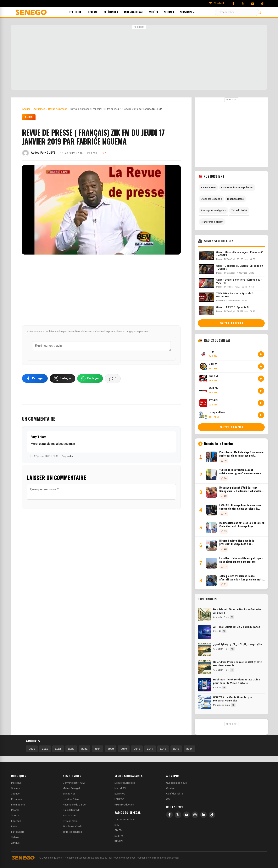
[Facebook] (233, 4)
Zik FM (118, 830)
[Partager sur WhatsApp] (90, 378)
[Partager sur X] (62, 378)
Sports (174, 12)
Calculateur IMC (72, 810)
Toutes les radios (231, 427)
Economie (17, 799)
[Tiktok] (262, 4)
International (139, 12)
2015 (176, 749)
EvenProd (120, 794)
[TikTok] (212, 815)
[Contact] (216, 3)
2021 (97, 749)
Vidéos (159, 12)
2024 (58, 749)
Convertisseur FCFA (74, 783)
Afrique (15, 843)
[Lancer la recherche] (259, 12)
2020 (111, 749)
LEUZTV (119, 799)
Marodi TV (120, 788)
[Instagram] (195, 815)
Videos (15, 837)
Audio (29, 117)
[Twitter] (243, 4)
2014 (189, 749)
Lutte (14, 826)
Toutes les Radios (125, 819)
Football (16, 821)
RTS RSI (119, 841)
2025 (45, 749)
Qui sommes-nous (176, 783)
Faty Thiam (39, 437)
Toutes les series (231, 323)
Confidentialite (175, 794)
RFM (117, 825)
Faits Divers (18, 832)
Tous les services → (74, 832)
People (15, 810)
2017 (150, 749)
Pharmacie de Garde (74, 805)
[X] (178, 815)
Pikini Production (124, 805)
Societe (16, 788)
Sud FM (119, 836)
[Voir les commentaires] (113, 379)
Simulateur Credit (72, 826)
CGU (169, 799)
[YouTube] (253, 4)
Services (193, 12)
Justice (98, 12)
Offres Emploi (70, 821)
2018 (137, 749)
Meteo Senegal (71, 788)
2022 (84, 749)
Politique (80, 12)
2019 (124, 749)
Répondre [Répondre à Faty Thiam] (68, 456)
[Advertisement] (139, 58)
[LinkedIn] (203, 815)
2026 (32, 749)
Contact (171, 788)
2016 (163, 749)
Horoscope (69, 815)
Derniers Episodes (125, 783)
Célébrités (116, 12)
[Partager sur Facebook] (35, 378)
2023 (71, 749)
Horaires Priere (71, 799)
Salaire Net (69, 794)
